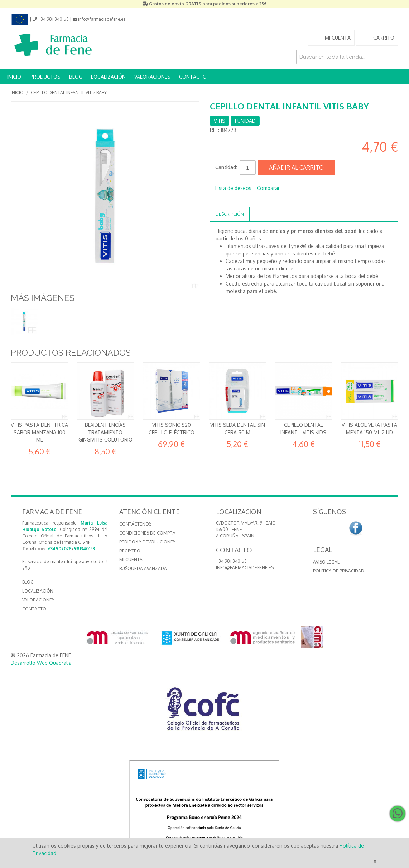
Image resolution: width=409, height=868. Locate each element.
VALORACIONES (152, 77)
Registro (130, 551)
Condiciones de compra (147, 533)
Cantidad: (226, 167)
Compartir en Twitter (237, 200)
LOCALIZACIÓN (108, 77)
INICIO (14, 77)
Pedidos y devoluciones (147, 542)
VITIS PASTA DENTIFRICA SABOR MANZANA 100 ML (39, 432)
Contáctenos (135, 524)
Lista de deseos (233, 188)
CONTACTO (193, 77)
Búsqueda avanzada (143, 568)
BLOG (76, 77)
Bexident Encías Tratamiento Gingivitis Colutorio (105, 432)
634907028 (60, 549)
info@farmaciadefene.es (245, 568)
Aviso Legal (326, 562)
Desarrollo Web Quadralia (41, 663)
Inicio (17, 92)
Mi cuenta (131, 559)
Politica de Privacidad (339, 571)
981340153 (84, 549)
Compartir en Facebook (222, 200)
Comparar (268, 188)
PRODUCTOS (45, 77)
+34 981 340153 (231, 561)
